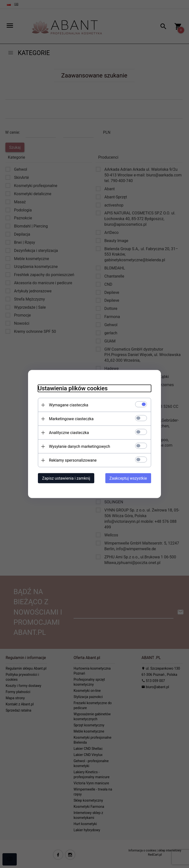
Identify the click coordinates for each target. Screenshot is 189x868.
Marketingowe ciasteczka (71, 419)
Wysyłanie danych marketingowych (79, 446)
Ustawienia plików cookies (73, 388)
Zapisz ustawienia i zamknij (66, 478)
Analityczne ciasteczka (69, 433)
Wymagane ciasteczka (69, 405)
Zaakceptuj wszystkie (128, 478)
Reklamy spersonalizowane (73, 460)
